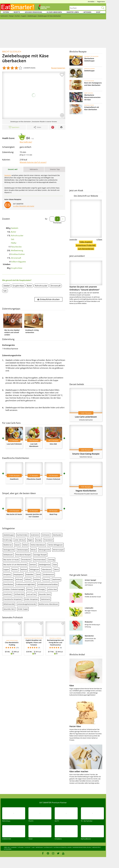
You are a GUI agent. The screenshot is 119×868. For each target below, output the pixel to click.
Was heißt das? (26, 142)
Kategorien (8, 849)
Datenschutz (48, 847)
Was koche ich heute (14, 514)
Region (30, 540)
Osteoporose (8, 579)
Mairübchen (89, 636)
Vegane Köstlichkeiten (86, 491)
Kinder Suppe (23, 609)
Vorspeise (7, 574)
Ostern (6, 12)
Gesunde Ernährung (33, 12)
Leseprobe (73, 239)
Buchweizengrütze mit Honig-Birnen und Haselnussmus (55, 642)
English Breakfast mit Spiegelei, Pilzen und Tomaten (34, 642)
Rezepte (17, 12)
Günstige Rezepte (40, 555)
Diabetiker (30, 574)
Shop (98, 12)
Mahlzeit (24, 570)
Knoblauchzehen (18, 254)
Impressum (39, 847)
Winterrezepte (58, 550)
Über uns (7, 847)
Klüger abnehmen (54, 12)
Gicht (38, 574)
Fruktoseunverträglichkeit (25, 584)
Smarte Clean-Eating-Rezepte (86, 454)
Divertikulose (8, 584)
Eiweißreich (14, 479)
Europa (39, 540)
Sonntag (51, 560)
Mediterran (8, 545)
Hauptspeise (18, 574)
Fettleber (37, 579)
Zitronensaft (16, 258)
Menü (56, 570)
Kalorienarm (46, 599)
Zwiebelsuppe (9, 535)
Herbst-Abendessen (38, 545)
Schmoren (46, 535)
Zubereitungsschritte (12, 355)
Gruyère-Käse (17, 268)
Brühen (15, 570)
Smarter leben (73, 12)
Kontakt (28, 847)
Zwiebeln (8, 175)
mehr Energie (40, 589)
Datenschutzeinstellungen (63, 847)
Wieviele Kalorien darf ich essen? (33, 162)
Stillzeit (28, 579)
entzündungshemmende (27, 604)
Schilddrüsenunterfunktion (48, 584)
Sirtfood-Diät (19, 594)
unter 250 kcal (20, 540)
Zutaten (6, 219)
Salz (13, 239)
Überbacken (57, 535)
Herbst (25, 545)
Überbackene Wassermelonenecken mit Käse (92, 97)
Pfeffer (14, 243)
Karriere (14, 847)
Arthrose (19, 579)
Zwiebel (7, 286)
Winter (34, 550)
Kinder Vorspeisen (31, 599)
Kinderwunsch (49, 574)
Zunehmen (7, 594)
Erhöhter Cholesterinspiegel (14, 589)
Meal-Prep (53, 514)
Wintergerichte (45, 550)
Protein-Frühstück (53, 479)
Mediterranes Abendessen (48, 604)
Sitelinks (21, 847)
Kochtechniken (22, 535)
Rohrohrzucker (17, 236)
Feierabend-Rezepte (23, 555)
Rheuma (46, 579)
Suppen (6, 570)
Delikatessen (8, 555)
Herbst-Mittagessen (56, 545)
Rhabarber (89, 622)
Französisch (49, 540)
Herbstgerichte (9, 550)
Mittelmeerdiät (9, 604)
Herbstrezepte (23, 550)
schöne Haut (52, 589)
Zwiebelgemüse (45, 565)
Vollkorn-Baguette (18, 262)
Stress (29, 589)
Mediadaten (96, 847)
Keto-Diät (53, 444)
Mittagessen (35, 570)
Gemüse (33, 565)
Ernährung (7, 540)
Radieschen (89, 594)
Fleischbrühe (16, 247)
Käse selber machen (79, 771)
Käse (55, 565)
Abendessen (47, 570)
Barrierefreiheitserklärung (82, 847)
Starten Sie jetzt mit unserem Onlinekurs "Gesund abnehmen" (86, 276)
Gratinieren (35, 535)
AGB (33, 847)
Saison (17, 545)
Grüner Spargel (90, 580)
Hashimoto (56, 579)
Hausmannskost (40, 560)
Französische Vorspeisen (13, 599)
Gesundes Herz (9, 609)
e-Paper (99, 239)
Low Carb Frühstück (14, 444)
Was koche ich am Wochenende (15, 565)
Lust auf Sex (31, 594)
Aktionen (87, 12)
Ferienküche (26, 560)
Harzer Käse (75, 726)
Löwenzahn (89, 608)
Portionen (57, 223)
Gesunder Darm (45, 594)
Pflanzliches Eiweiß (34, 479)
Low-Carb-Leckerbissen (86, 417)
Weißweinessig (17, 250)
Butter (14, 232)
